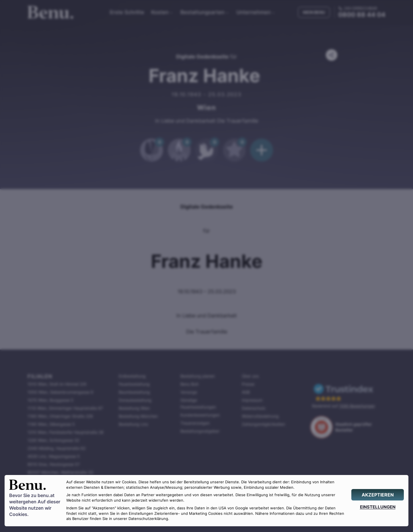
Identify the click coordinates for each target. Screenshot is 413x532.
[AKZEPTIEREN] (378, 495)
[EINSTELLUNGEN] (378, 507)
